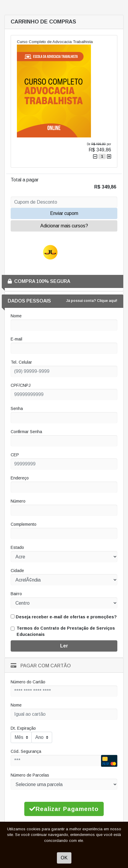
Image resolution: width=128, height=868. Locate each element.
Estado (17, 547)
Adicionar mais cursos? (64, 226)
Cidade (17, 571)
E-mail (16, 339)
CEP (15, 455)
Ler (64, 646)
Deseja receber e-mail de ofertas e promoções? (64, 617)
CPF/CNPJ (21, 385)
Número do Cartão (28, 682)
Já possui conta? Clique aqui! (92, 301)
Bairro (16, 594)
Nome (16, 316)
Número (18, 501)
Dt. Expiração (23, 728)
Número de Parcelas (30, 775)
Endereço (20, 478)
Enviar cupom (64, 213)
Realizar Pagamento (64, 809)
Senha (17, 408)
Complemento (24, 524)
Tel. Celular (21, 362)
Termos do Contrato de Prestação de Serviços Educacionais (66, 631)
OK (64, 858)
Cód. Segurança (26, 751)
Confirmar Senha (26, 432)
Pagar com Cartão (41, 666)
